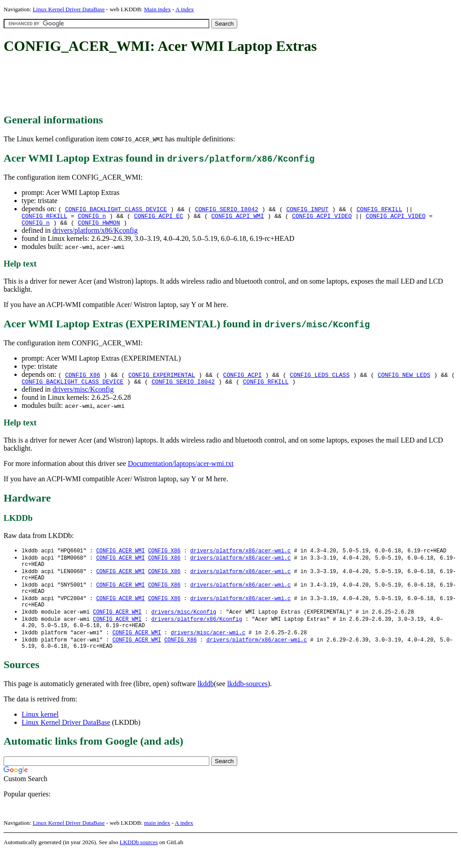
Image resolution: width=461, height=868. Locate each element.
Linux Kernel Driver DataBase (69, 9)
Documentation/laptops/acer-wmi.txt (181, 468)
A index (185, 9)
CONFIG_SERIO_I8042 (226, 209)
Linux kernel (40, 730)
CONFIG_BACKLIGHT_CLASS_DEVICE (116, 209)
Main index (158, 9)
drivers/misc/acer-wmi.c (208, 647)
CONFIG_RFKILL (379, 209)
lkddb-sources (248, 700)
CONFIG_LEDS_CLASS (320, 377)
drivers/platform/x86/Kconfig (95, 233)
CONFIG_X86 (82, 377)
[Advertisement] (167, 85)
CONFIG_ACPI (243, 377)
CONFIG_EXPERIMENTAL (162, 377)
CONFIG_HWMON (99, 225)
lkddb (206, 700)
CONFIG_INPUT (307, 209)
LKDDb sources (139, 858)
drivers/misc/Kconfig (83, 393)
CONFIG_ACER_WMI (121, 555)
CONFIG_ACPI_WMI (237, 217)
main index (157, 839)
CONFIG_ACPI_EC (159, 217)
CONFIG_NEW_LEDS (404, 377)
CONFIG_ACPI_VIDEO (322, 217)
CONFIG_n (92, 217)
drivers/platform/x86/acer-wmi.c (240, 555)
